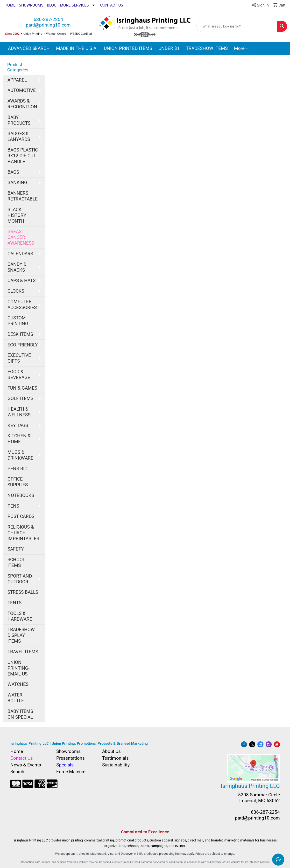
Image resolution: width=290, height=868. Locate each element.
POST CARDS (21, 517)
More (241, 48)
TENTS (14, 603)
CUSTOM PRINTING (18, 321)
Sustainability (116, 765)
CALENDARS (20, 254)
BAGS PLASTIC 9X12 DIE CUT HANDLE (23, 156)
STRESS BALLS (23, 592)
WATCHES (18, 684)
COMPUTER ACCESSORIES (22, 305)
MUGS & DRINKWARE (20, 455)
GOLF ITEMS (20, 399)
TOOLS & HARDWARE (20, 616)
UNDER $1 (169, 48)
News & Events (26, 765)
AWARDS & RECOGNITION (22, 104)
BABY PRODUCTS (19, 120)
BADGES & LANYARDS (19, 137)
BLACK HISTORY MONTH (17, 215)
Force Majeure (71, 772)
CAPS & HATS (21, 281)
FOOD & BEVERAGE (19, 375)
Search (17, 772)
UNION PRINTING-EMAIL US (18, 668)
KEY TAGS (18, 426)
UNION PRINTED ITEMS (128, 48)
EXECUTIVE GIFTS (19, 358)
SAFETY (16, 549)
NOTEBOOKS (21, 496)
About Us (111, 751)
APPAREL (17, 80)
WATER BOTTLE (16, 698)
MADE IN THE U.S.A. (77, 48)
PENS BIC (17, 469)
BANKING (17, 183)
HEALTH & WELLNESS (19, 412)
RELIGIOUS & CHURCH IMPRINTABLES (23, 533)
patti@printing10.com (48, 25)
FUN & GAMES (22, 388)
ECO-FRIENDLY (23, 345)
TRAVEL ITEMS (23, 652)
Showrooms (68, 751)
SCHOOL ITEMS (16, 563)
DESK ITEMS (20, 334)
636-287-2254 (48, 19)
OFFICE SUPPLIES (18, 482)
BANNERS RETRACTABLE (23, 196)
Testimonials (115, 758)
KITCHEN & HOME (19, 439)
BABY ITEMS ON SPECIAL (20, 714)
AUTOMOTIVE (22, 90)
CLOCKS (16, 291)
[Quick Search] (237, 26)
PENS (13, 506)
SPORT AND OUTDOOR (20, 579)
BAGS (13, 172)
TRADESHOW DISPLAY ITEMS (21, 635)
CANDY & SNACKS (17, 267)
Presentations (71, 758)
